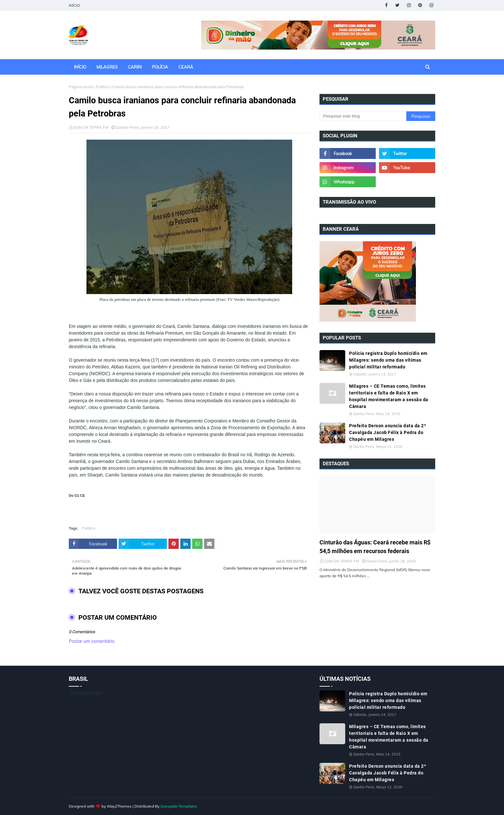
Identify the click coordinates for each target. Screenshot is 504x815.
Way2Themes (119, 806)
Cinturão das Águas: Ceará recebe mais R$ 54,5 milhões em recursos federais (375, 547)
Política (102, 87)
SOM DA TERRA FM (91, 127)
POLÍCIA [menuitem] (160, 67)
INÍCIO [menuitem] (80, 67)
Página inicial (81, 87)
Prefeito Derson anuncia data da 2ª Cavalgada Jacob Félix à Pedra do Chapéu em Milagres (387, 432)
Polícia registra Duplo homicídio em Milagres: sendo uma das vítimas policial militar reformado (388, 360)
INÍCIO (74, 5)
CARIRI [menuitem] (135, 67)
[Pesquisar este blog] (363, 116)
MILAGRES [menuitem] (107, 67)
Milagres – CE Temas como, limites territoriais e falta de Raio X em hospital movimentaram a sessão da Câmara (389, 396)
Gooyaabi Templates (179, 806)
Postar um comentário (92, 641)
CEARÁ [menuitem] (186, 67)
